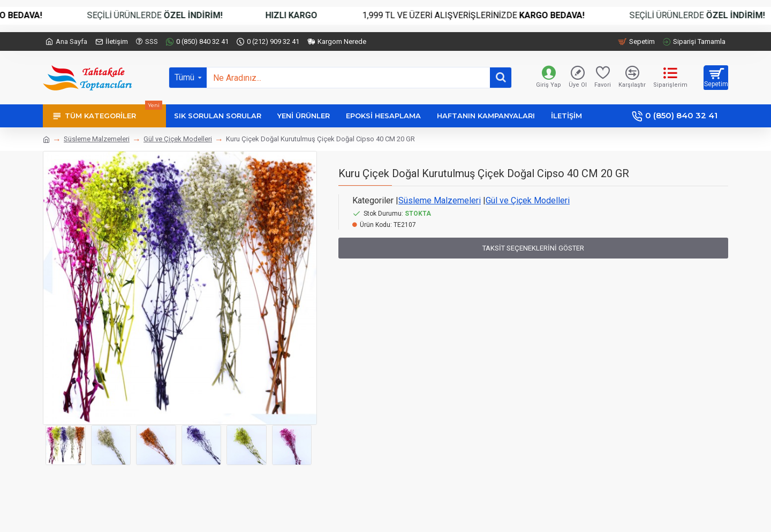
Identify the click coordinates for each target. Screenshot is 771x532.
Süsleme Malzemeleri (97, 139)
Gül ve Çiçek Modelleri (178, 139)
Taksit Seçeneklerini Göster (533, 248)
